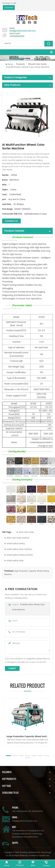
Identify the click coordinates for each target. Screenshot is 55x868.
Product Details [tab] (27, 231)
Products (20, 64)
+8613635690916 (17, 36)
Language (9, 7)
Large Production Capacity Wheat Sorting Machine (29, 736)
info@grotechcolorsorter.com (23, 31)
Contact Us (11, 221)
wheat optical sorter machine (18, 549)
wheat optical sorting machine (19, 555)
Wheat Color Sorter (37, 64)
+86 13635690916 (20, 811)
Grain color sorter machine (17, 538)
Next (4, 749)
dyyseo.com (44, 856)
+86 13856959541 (35, 811)
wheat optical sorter (14, 561)
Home (9, 64)
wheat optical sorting (15, 544)
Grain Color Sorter (25, 532)
